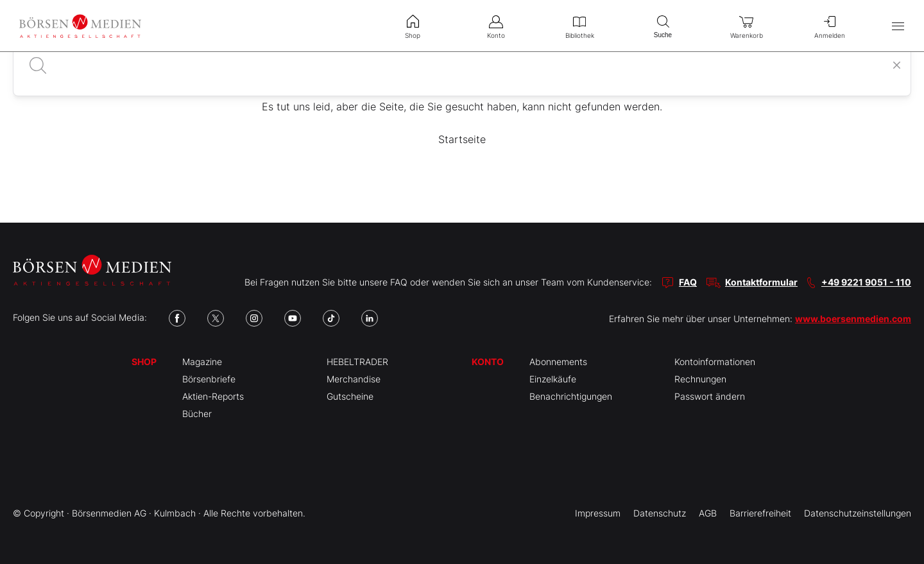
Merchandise (354, 379)
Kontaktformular (761, 282)
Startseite (462, 139)
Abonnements (558, 362)
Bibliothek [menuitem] (579, 26)
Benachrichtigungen (571, 396)
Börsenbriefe (209, 379)
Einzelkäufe (553, 379)
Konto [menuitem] (496, 26)
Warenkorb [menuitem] (746, 26)
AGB (708, 513)
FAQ (688, 282)
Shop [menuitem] (413, 26)
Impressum (598, 513)
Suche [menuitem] (663, 25)
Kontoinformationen (715, 362)
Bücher (197, 414)
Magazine (202, 362)
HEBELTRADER (357, 362)
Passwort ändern (710, 396)
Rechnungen (700, 379)
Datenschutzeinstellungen (858, 513)
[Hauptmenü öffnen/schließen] (898, 26)
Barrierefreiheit (760, 513)
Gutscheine (350, 396)
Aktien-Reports (213, 396)
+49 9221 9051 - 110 (866, 282)
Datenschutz (660, 513)
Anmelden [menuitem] (830, 26)
